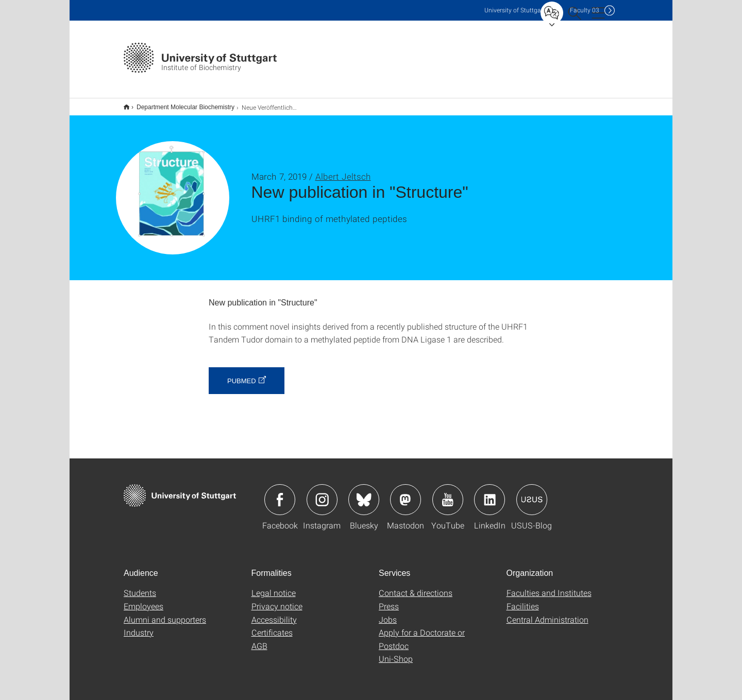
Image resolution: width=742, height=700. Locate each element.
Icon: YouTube (448, 493)
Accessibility (274, 613)
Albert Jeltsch (343, 170)
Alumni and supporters (165, 613)
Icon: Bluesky (364, 493)
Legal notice (274, 586)
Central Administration (547, 613)
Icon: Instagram (322, 493)
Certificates (272, 626)
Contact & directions (416, 586)
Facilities (523, 599)
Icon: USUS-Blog (532, 493)
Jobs (388, 613)
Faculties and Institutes (549, 586)
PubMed (242, 374)
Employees (144, 599)
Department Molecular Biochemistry (180, 104)
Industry (139, 626)
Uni (515, 10)
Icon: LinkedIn (490, 493)
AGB (259, 639)
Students (140, 586)
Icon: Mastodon (406, 493)
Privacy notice (277, 599)
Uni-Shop (396, 652)
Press (389, 599)
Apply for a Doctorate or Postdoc (422, 632)
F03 (585, 10)
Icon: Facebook (280, 493)
